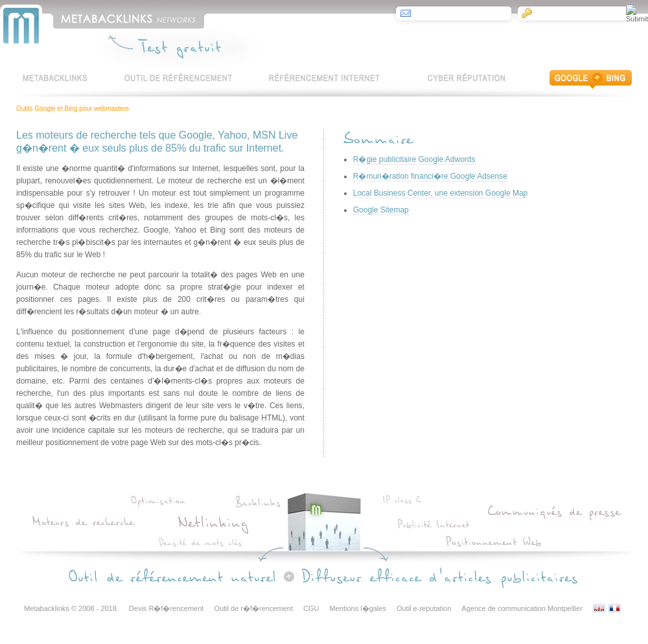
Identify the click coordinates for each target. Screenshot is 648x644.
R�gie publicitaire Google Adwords (414, 159)
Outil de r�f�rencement (253, 608)
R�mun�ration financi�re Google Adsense (430, 176)
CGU (311, 608)
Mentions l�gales (358, 608)
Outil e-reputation (424, 608)
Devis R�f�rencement (167, 608)
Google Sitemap (381, 210)
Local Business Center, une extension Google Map (441, 193)
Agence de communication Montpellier (522, 608)
